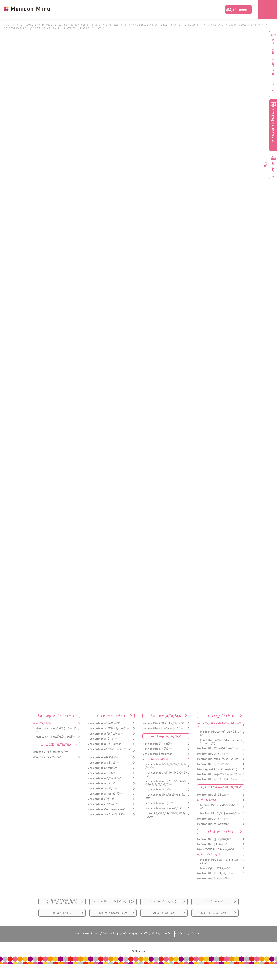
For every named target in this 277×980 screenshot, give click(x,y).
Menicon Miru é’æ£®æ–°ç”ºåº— (52, 752)
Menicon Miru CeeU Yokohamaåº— (108, 809)
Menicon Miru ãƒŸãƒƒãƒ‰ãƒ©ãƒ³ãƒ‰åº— (166, 766)
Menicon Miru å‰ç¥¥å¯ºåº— (105, 794)
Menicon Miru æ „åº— (158, 790)
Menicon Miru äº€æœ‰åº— (104, 768)
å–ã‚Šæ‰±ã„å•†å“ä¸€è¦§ (113, 907)
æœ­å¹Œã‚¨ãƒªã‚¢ (43, 723)
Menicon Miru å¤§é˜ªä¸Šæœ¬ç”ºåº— (219, 774)
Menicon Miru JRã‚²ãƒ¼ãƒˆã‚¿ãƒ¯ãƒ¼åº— (166, 774)
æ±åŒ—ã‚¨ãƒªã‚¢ (56, 745)
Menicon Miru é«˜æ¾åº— (213, 819)
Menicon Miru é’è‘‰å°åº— (105, 804)
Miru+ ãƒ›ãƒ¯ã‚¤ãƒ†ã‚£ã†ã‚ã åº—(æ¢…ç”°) (221, 742)
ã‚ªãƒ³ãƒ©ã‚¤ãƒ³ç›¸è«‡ (113, 926)
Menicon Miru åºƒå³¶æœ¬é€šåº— (220, 814)
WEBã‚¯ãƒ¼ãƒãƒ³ (164, 926)
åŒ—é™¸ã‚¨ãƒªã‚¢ (166, 716)
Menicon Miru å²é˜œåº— (157, 744)
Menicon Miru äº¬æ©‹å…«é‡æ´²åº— (109, 751)
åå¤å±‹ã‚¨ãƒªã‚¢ (155, 759)
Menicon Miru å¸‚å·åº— (102, 739)
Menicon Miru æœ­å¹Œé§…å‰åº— (56, 730)
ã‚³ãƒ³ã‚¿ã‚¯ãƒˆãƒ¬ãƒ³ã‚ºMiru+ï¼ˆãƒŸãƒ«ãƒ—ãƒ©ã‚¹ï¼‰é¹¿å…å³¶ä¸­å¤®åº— (158, 25)
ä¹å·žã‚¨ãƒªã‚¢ (221, 832)
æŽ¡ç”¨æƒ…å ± (86, 949)
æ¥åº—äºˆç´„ (62, 926)
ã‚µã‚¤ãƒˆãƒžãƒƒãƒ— (126, 949)
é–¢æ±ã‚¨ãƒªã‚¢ (111, 716)
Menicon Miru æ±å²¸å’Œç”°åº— (217, 780)
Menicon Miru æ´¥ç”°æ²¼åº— (105, 734)
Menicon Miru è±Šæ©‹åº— (158, 754)
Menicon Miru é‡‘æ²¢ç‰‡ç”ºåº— (163, 728)
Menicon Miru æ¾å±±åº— (214, 824)
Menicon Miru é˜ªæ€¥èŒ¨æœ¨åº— (218, 748)
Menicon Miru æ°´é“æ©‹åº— (105, 744)
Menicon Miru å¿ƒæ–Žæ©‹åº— (215, 764)
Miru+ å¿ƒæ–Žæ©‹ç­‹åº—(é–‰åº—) (217, 769)
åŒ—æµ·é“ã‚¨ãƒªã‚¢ (56, 716)
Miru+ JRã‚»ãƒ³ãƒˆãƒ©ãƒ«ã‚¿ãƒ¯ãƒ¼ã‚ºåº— (165, 815)
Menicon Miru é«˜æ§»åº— (213, 754)
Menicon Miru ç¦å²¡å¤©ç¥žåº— (216, 839)
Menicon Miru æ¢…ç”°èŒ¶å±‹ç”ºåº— (221, 733)
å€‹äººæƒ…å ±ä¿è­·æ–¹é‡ (174, 949)
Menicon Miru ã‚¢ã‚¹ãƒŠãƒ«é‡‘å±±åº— (165, 797)
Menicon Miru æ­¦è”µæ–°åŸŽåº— (106, 815)
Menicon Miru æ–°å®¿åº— (102, 789)
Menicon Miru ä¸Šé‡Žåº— (103, 763)
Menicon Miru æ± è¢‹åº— (103, 773)
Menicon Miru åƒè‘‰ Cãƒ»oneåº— (108, 728)
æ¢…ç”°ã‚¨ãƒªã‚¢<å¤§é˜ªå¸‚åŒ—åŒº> (220, 725)
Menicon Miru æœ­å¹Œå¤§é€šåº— (56, 737)
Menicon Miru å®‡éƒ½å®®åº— (105, 723)
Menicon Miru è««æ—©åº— (213, 879)
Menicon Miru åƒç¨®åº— (161, 803)
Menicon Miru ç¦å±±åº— (213, 795)
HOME (8, 25)
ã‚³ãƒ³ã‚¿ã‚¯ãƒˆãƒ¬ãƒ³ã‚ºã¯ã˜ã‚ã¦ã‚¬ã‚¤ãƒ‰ (62, 905)
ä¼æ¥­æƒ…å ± (49, 949)
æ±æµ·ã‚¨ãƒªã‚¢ (166, 736)
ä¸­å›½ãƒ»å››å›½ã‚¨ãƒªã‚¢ (221, 787)
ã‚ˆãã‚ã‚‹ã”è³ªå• (215, 926)
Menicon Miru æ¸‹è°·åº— (102, 784)
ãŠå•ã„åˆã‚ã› (224, 949)
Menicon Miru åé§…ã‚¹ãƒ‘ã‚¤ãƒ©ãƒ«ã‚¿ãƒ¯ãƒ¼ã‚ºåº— (166, 783)
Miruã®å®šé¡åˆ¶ (273, 66)
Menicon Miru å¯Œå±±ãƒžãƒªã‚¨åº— (165, 723)
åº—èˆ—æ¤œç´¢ (237, 11)
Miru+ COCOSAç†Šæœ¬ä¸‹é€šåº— (217, 850)
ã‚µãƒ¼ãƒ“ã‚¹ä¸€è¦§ (164, 904)
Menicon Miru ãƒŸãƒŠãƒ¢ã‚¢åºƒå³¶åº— (221, 807)
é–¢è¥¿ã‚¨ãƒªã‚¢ (221, 716)
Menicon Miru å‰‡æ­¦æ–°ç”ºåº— (165, 808)
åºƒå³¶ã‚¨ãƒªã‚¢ (207, 800)
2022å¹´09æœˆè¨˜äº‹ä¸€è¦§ (252, 25)
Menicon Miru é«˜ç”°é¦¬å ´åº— (105, 778)
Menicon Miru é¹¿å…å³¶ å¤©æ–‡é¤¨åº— (221, 861)
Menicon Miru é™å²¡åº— (157, 749)
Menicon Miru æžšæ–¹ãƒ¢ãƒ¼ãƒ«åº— (219, 759)
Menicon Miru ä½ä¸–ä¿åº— (215, 873)
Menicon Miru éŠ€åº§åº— (103, 758)
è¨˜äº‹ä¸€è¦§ (221, 25)
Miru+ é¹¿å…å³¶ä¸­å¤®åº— (217, 868)
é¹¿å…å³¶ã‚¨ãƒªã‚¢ (209, 855)
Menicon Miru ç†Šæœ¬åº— (214, 844)
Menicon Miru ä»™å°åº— (48, 757)
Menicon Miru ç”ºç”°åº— (102, 799)
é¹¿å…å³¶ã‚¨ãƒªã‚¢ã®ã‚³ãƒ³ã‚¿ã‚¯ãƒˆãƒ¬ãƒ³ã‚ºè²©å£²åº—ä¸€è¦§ (60, 25)
